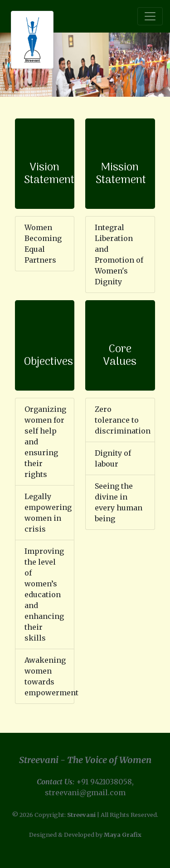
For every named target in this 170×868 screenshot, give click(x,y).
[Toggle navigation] (150, 16)
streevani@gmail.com (85, 793)
